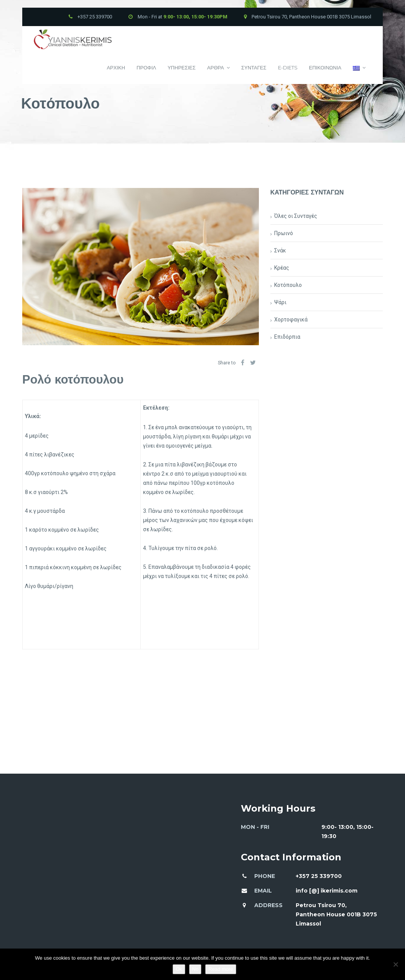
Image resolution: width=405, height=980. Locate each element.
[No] (395, 964)
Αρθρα (218, 68)
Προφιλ (146, 68)
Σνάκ (280, 250)
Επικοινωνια (325, 68)
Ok (179, 969)
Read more (221, 969)
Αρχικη (116, 68)
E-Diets (288, 68)
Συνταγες (254, 68)
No (195, 969)
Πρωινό (284, 233)
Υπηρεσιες (182, 68)
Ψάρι (280, 302)
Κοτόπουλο (288, 285)
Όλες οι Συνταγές (296, 216)
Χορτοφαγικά (291, 320)
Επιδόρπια (287, 337)
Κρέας (282, 268)
